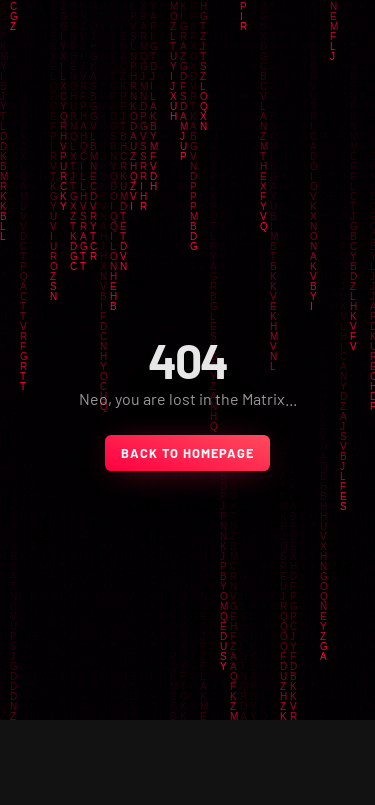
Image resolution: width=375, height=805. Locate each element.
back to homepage (187, 453)
